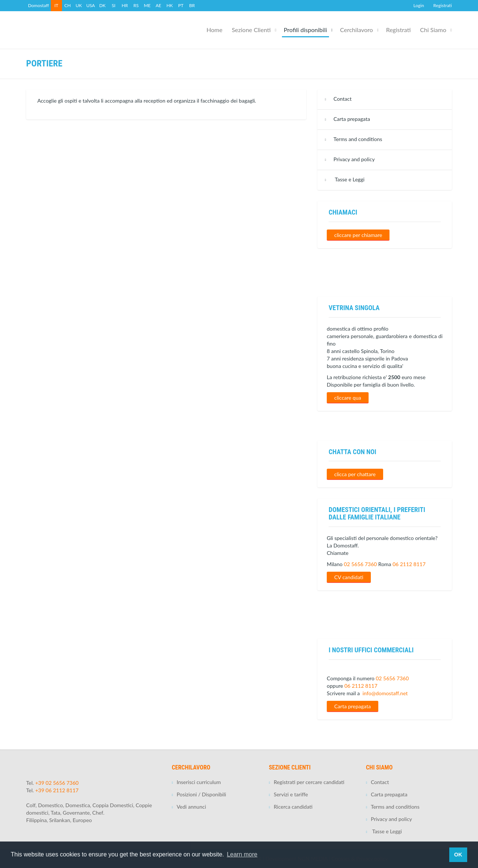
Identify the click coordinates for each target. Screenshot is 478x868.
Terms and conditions (358, 139)
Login (419, 5)
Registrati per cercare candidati (309, 782)
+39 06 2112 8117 (57, 790)
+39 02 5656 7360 (57, 783)
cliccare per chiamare (358, 235)
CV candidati (349, 577)
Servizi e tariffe (291, 794)
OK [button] (458, 855)
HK (170, 5)
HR (125, 5)
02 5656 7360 (360, 564)
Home (215, 30)
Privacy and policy (354, 159)
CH (67, 5)
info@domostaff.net (385, 693)
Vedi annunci (191, 807)
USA (91, 5)
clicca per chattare (355, 474)
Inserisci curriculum (199, 782)
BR (192, 5)
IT (56, 5)
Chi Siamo (433, 30)
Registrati (443, 5)
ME (147, 5)
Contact (343, 99)
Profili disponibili (305, 30)
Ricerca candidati (293, 807)
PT (181, 5)
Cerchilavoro (357, 30)
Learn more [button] (242, 854)
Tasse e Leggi (349, 179)
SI (114, 5)
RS (136, 5)
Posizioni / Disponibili (201, 794)
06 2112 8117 (409, 564)
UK (79, 5)
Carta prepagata (352, 119)
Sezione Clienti (251, 30)
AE (159, 5)
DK (103, 5)
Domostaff (38, 5)
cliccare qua (348, 398)
